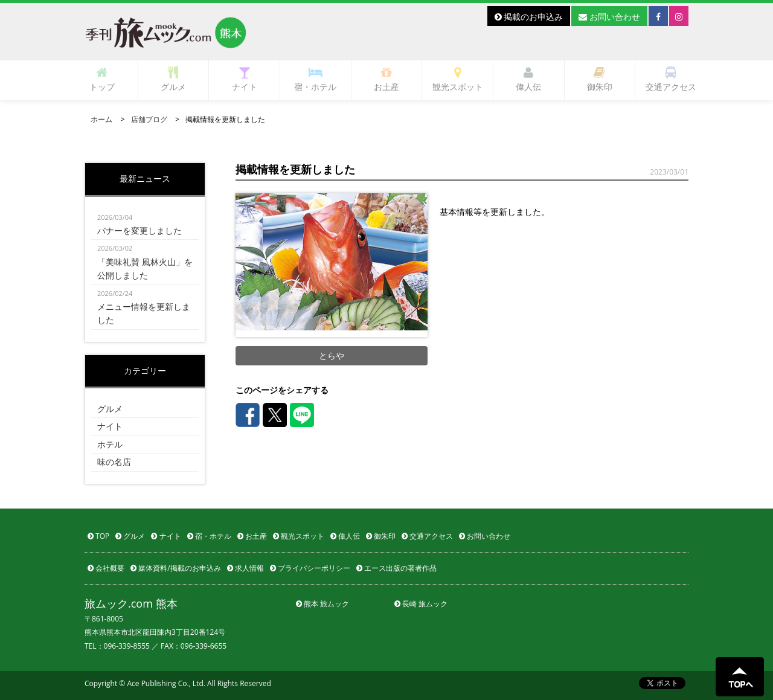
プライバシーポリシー (310, 568)
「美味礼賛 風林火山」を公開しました (145, 261)
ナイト (245, 79)
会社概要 (106, 568)
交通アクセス (671, 79)
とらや (332, 355)
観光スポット (458, 79)
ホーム (101, 119)
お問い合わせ (609, 17)
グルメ (173, 79)
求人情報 (245, 568)
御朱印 (600, 79)
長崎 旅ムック (421, 604)
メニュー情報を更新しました (145, 307)
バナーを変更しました (145, 223)
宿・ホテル (315, 79)
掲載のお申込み (529, 17)
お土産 (386, 79)
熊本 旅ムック (322, 604)
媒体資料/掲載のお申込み (176, 568)
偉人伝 (528, 79)
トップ (102, 79)
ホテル (110, 444)
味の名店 (114, 462)
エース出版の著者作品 (396, 568)
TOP (98, 536)
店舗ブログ (149, 119)
